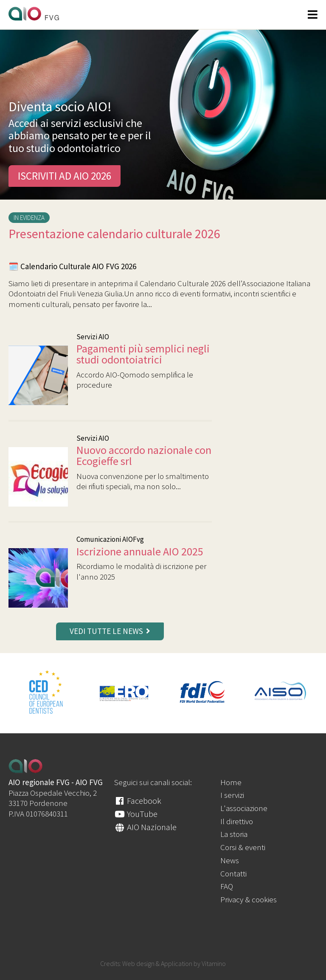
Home (231, 782)
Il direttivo (237, 821)
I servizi (232, 795)
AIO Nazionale (145, 827)
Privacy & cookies (249, 899)
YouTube (136, 814)
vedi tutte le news (110, 631)
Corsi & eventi (243, 847)
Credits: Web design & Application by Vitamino (163, 963)
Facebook (138, 801)
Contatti (233, 873)
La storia (234, 834)
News (230, 860)
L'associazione (244, 808)
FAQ (227, 886)
